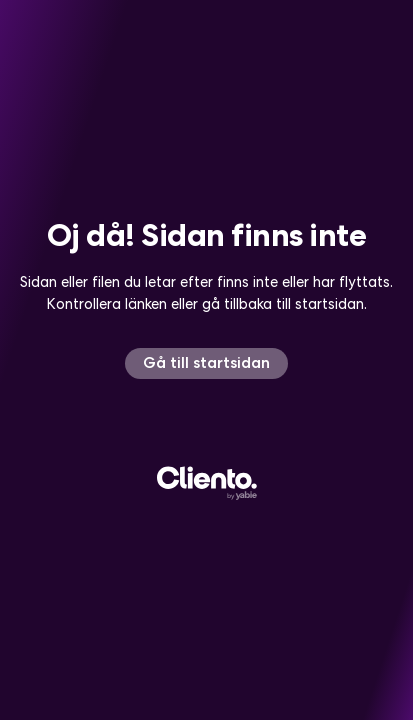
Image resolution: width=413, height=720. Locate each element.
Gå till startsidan (206, 362)
